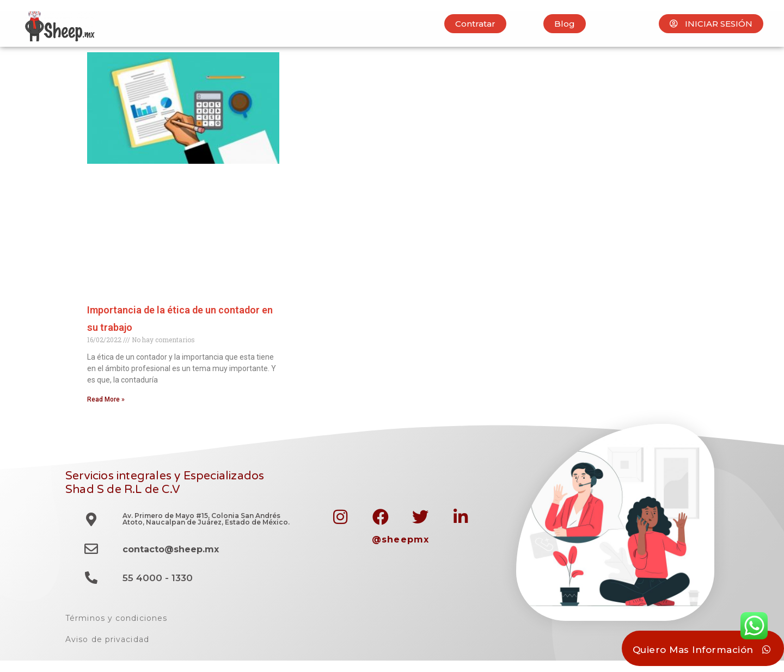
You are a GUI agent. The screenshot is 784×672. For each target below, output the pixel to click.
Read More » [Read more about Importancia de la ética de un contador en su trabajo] (106, 399)
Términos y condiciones (116, 618)
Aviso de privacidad (107, 639)
